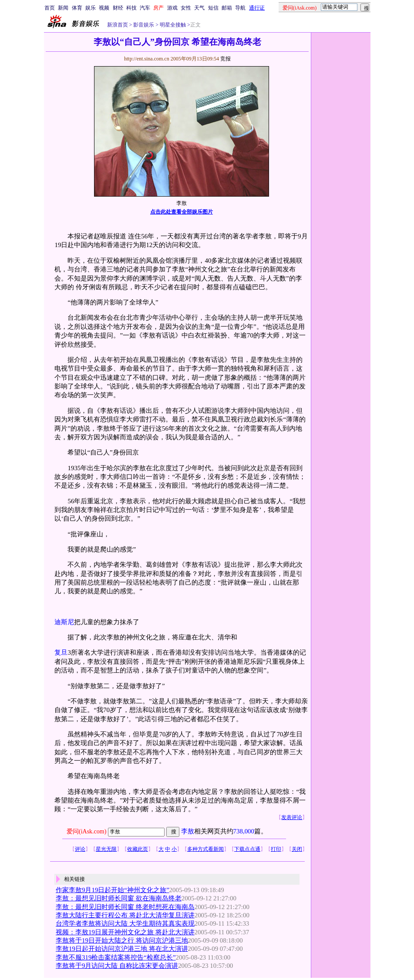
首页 (50, 8)
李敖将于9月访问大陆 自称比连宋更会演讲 (117, 966)
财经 (118, 8)
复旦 (61, 652)
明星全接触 (172, 25)
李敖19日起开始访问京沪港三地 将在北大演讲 (122, 949)
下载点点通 (247, 849)
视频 (104, 8)
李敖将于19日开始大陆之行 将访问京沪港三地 (122, 940)
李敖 (188, 831)
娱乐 (91, 8)
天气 (199, 8)
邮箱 (227, 8)
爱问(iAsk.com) (86, 831)
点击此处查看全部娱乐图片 (182, 212)
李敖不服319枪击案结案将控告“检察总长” (116, 957)
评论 (80, 849)
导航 (240, 8)
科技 (131, 8)
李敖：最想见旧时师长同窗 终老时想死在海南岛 (125, 907)
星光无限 (106, 849)
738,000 (244, 831)
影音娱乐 (144, 25)
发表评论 (292, 817)
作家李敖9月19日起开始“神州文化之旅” (113, 890)
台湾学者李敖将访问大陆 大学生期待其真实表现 (125, 923)
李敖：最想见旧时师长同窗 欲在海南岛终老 (119, 898)
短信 (213, 8)
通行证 (257, 8)
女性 (186, 8)
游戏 (172, 8)
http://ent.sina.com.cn (147, 59)
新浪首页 (118, 25)
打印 (276, 849)
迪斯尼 (64, 622)
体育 (77, 8)
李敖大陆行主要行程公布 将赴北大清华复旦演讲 (125, 915)
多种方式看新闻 (205, 849)
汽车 (145, 8)
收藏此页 (138, 849)
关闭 (297, 849)
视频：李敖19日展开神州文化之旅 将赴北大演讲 (125, 932)
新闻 (63, 8)
